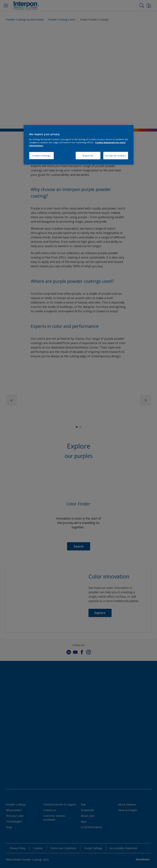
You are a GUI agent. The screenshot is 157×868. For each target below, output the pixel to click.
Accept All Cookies (116, 155)
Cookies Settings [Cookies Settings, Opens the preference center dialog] (41, 155)
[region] (79, 145)
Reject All (88, 155)
